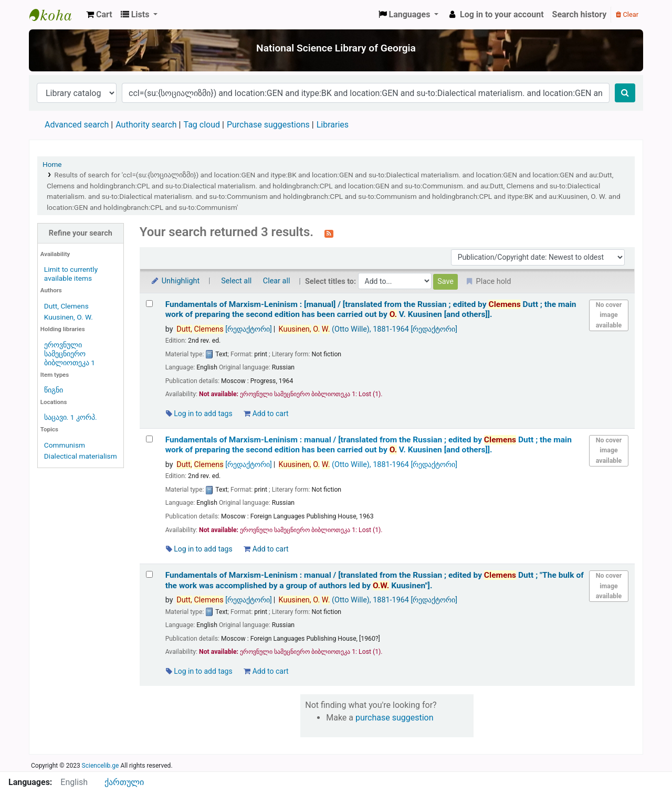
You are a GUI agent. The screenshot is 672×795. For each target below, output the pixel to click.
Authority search (146, 125)
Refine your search (81, 233)
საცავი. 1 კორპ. (71, 417)
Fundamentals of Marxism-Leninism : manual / (369, 445)
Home (52, 164)
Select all (236, 281)
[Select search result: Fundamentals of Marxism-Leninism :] (149, 304)
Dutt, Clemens (66, 306)
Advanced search (77, 125)
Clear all (277, 281)
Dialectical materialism (81, 456)
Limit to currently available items (71, 274)
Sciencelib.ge (101, 766)
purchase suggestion (395, 718)
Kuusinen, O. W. (69, 317)
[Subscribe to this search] (329, 233)
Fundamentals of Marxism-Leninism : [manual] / (371, 309)
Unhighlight (175, 281)
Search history (580, 14)
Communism (65, 445)
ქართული (124, 782)
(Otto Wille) (368, 329)
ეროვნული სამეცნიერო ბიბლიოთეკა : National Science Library (56, 15)
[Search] (625, 93)
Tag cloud (202, 125)
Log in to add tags (199, 414)
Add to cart (266, 414)
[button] (99, 15)
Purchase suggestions (268, 125)
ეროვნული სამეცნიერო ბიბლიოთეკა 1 (70, 354)
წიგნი (54, 390)
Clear (627, 14)
